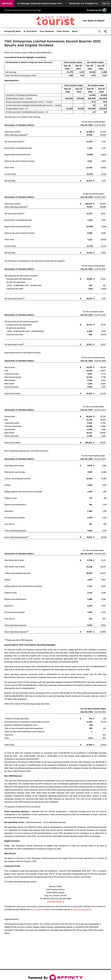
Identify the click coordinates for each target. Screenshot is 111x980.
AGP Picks (7, 3)
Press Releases (47, 31)
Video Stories (63, 31)
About (75, 31)
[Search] (99, 31)
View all (106, 3)
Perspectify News (13, 31)
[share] (105, 31)
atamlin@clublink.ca (56, 902)
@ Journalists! (30, 31)
